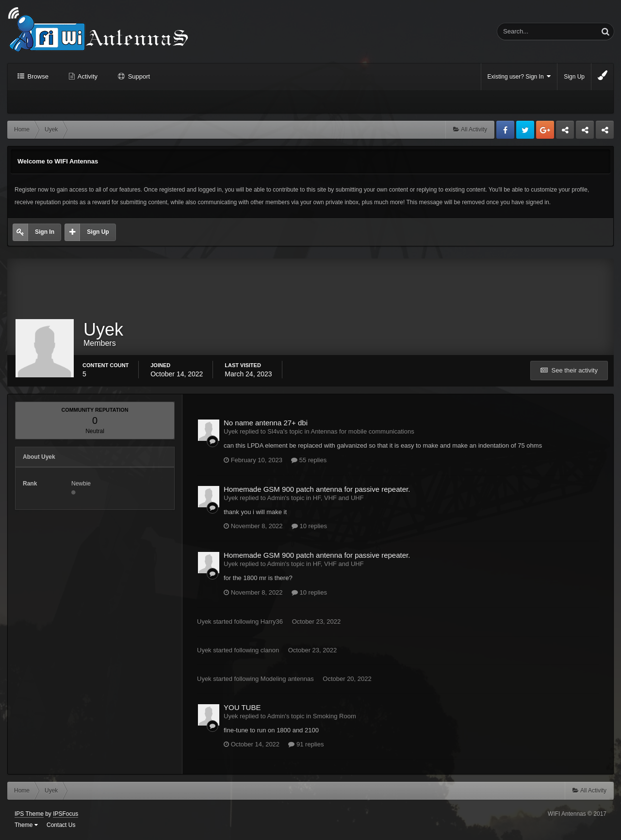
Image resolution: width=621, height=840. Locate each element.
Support (138, 76)
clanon (270, 651)
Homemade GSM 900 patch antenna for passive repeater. (317, 490)
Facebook (505, 130)
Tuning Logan (585, 132)
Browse (37, 76)
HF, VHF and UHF (338, 498)
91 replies (306, 745)
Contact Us (61, 825)
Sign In (45, 232)
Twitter (525, 130)
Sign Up (574, 77)
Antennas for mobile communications (363, 432)
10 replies (309, 526)
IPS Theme (29, 814)
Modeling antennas (287, 679)
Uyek (204, 622)
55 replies (309, 460)
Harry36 (272, 622)
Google (545, 130)
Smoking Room (335, 717)
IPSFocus (65, 814)
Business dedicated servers (565, 132)
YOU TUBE (242, 708)
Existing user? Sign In (519, 76)
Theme (26, 825)
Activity (87, 76)
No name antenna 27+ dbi (266, 423)
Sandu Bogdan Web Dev (605, 132)
